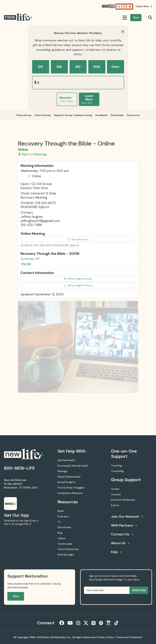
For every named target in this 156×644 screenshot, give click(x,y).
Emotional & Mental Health (73, 466)
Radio (61, 511)
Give (136, 18)
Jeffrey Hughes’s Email (78, 279)
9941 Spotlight (66, 555)
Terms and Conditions (129, 637)
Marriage (62, 471)
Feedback (101, 115)
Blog (60, 533)
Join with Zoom (78, 239)
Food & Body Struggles (71, 488)
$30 (59, 67)
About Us (120, 543)
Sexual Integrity (66, 482)
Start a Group (43, 115)
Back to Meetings (33, 154)
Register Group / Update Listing (73, 115)
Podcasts (63, 517)
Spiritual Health (66, 460)
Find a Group (24, 115)
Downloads (117, 115)
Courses (116, 494)
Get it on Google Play (17, 524)
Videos (62, 538)
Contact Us (122, 534)
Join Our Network (127, 517)
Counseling (117, 471)
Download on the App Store (21, 521)
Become (66, 99)
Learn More (87, 99)
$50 (78, 67)
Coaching (116, 466)
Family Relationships (69, 477)
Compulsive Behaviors (70, 493)
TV (59, 522)
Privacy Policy (106, 637)
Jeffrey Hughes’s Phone (78, 285)
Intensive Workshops (123, 500)
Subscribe (139, 590)
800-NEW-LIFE (19, 468)
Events (115, 505)
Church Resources (68, 549)
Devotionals (64, 527)
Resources (133, 115)
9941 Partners (124, 525)
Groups (115, 489)
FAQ (116, 552)
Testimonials (65, 544)
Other (115, 67)
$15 (40, 67)
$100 (97, 67)
